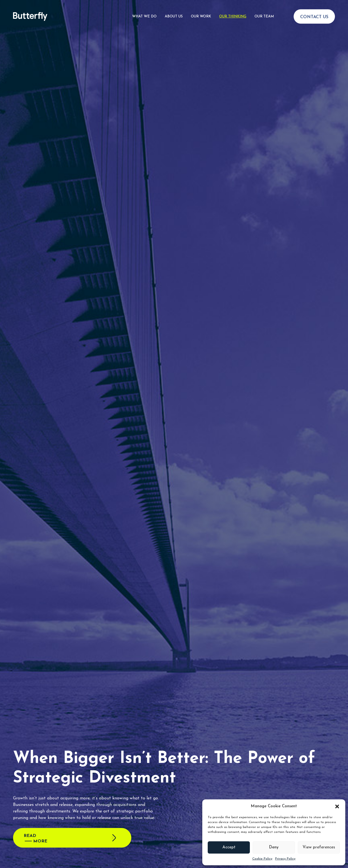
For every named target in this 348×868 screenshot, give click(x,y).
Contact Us (314, 10)
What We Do (144, 9)
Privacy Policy (285, 859)
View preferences (319, 847)
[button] (337, 806)
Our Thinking (233, 9)
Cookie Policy (262, 859)
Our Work (201, 9)
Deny (274, 847)
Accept (229, 847)
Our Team (264, 9)
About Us (174, 9)
